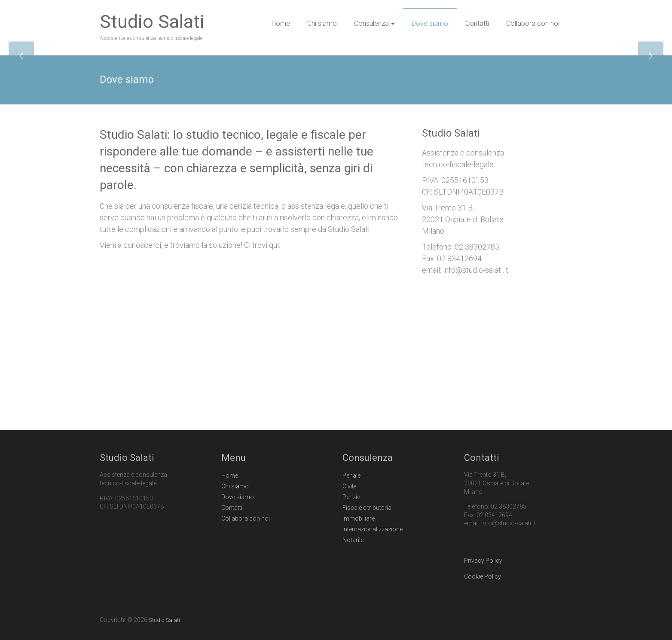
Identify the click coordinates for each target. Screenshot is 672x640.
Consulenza (371, 23)
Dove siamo (430, 23)
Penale (351, 475)
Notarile (353, 540)
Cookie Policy (483, 576)
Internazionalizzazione (373, 529)
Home (281, 23)
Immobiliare (359, 518)
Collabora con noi (533, 23)
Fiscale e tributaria (367, 508)
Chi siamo (322, 23)
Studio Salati (152, 21)
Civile (349, 486)
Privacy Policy (483, 561)
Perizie (351, 497)
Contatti (477, 23)
